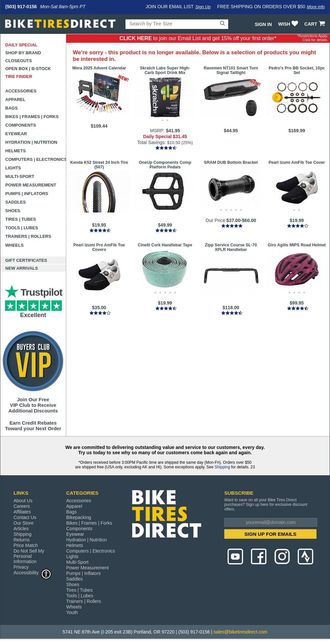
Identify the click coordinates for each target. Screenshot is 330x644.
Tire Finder (19, 76)
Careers (22, 506)
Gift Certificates (26, 260)
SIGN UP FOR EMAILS (270, 534)
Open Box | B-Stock (28, 69)
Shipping (222, 467)
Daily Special (21, 45)
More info (316, 7)
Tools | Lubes (22, 228)
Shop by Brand (23, 53)
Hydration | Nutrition (31, 142)
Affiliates (22, 512)
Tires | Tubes (21, 219)
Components (21, 125)
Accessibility (33, 572)
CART (315, 24)
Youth (72, 612)
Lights (13, 168)
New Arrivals (22, 268)
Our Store (24, 523)
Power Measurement (31, 185)
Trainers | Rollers (28, 236)
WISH (289, 24)
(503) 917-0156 (21, 7)
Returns (22, 540)
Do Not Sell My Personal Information (29, 556)
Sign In (263, 24)
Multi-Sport (20, 176)
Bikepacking (79, 517)
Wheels (14, 245)
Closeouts (19, 61)
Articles (21, 529)
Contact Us (25, 517)
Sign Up (203, 7)
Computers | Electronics (36, 159)
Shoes (13, 211)
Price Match (26, 545)
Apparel (15, 99)
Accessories (21, 91)
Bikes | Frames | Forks (32, 117)
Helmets (15, 151)
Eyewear (16, 134)
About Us (23, 501)
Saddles (15, 202)
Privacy (21, 567)
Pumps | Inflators (27, 194)
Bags (12, 108)
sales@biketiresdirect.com (240, 632)
